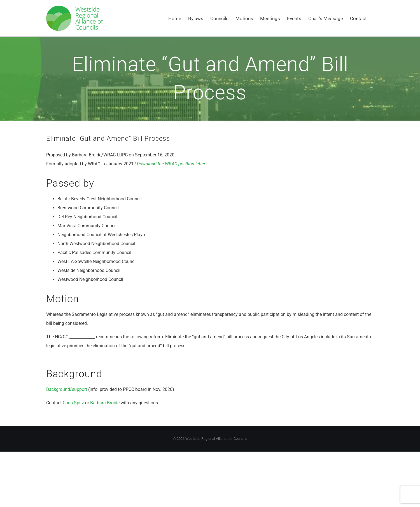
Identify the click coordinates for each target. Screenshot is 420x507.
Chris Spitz (73, 403)
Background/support (67, 389)
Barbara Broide (105, 403)
